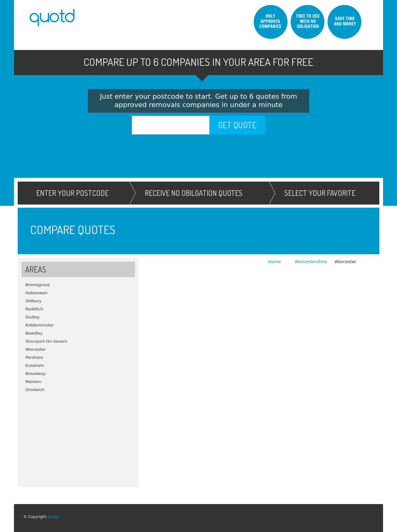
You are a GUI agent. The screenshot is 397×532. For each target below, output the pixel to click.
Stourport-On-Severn (46, 341)
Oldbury (33, 301)
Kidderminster (40, 325)
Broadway (35, 374)
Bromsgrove (38, 285)
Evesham (35, 365)
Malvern (33, 382)
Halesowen (36, 293)
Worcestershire (311, 262)
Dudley (33, 317)
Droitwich (35, 390)
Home (275, 262)
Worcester (36, 349)
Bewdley (34, 333)
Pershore (34, 357)
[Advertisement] (78, 437)
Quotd (53, 517)
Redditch (34, 309)
